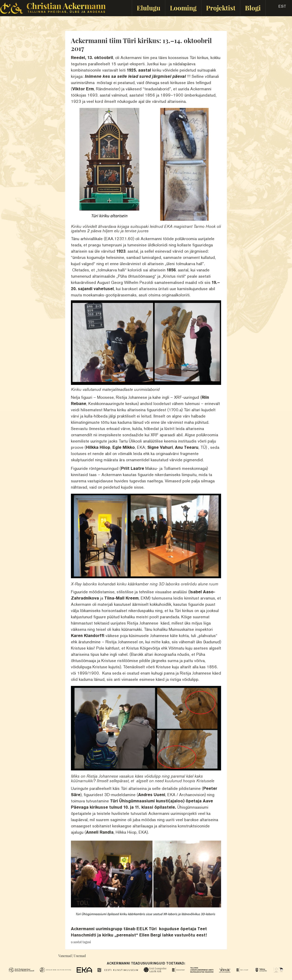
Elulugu (149, 8)
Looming (183, 8)
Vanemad (65, 956)
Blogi (253, 8)
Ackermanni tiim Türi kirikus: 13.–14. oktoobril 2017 (141, 44)
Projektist (221, 8)
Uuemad (80, 956)
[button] (278, 8)
